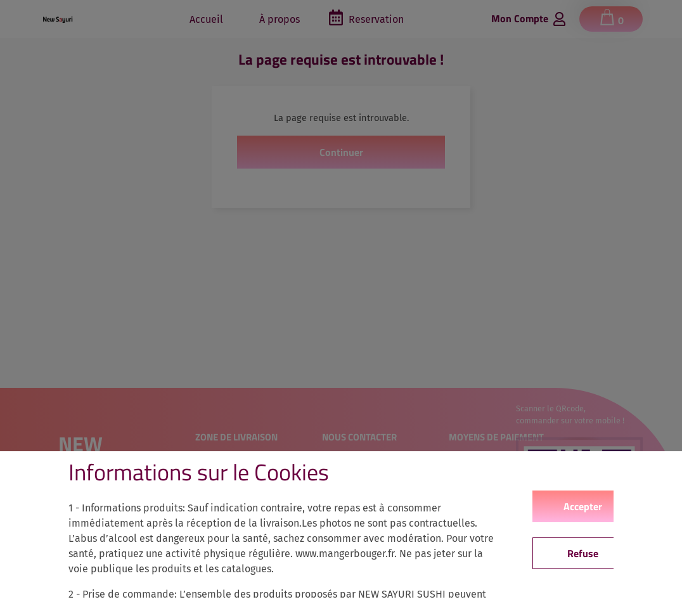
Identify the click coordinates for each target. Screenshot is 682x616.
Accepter (583, 506)
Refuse (583, 553)
